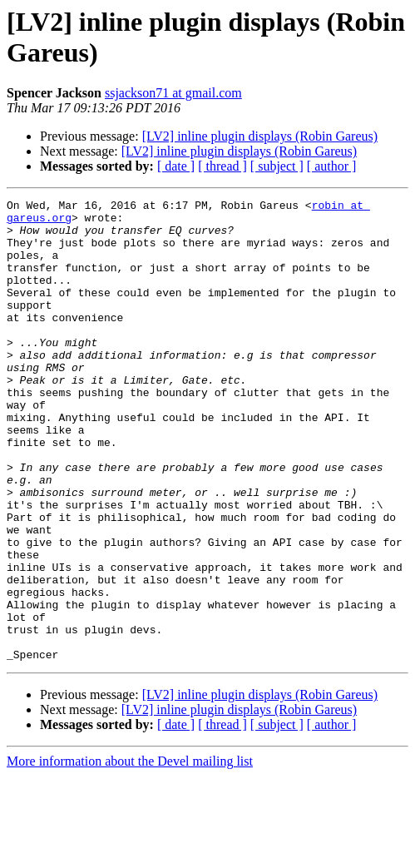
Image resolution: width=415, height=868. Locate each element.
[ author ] (332, 166)
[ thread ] (222, 166)
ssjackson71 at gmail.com (173, 93)
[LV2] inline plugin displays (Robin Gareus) (260, 136)
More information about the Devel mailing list (130, 853)
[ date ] (176, 166)
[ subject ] (277, 166)
